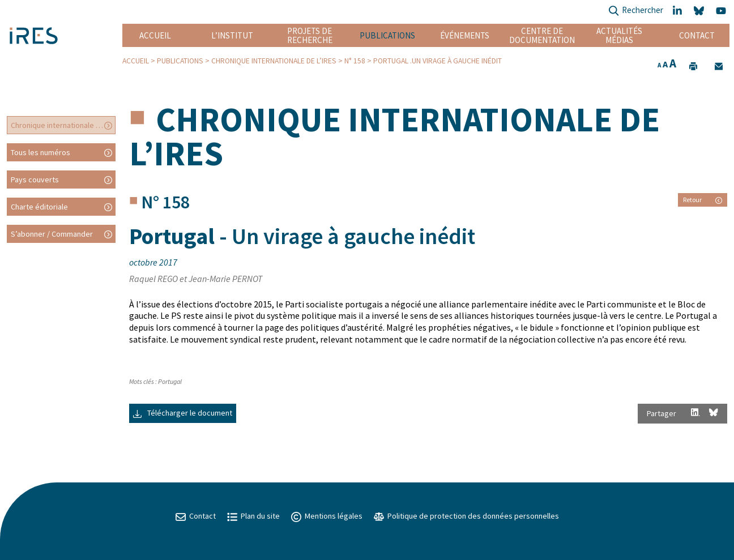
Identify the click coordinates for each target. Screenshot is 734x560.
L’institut (232, 35)
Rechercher (636, 11)
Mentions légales (327, 516)
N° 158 (355, 61)
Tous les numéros (40, 152)
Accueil (155, 35)
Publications (387, 35)
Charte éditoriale (39, 207)
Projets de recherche (310, 35)
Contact (697, 35)
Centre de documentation (542, 35)
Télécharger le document (183, 413)
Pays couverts (35, 179)
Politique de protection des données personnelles (466, 516)
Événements (465, 35)
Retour (703, 200)
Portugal (170, 381)
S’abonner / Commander (52, 234)
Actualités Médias (619, 35)
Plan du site (253, 516)
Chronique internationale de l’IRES (274, 61)
